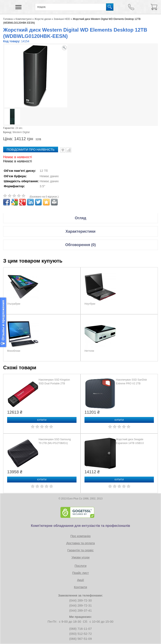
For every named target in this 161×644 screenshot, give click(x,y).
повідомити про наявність (31, 149)
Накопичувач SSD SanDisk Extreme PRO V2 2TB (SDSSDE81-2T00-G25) (131, 384)
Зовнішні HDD (62, 19)
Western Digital (21, 132)
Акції (81, 580)
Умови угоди (80, 557)
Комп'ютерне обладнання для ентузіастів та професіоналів (81, 526)
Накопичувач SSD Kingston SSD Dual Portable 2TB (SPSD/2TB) (54, 384)
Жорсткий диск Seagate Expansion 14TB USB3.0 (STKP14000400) (130, 443)
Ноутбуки (90, 304)
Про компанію (80, 536)
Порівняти (69, 150)
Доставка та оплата (80, 543)
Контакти (80, 587)
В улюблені (63, 150)
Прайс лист (80, 573)
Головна (8, 19)
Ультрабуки (14, 304)
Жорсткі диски (43, 19)
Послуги (81, 566)
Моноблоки (14, 351)
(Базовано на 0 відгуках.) (44, 197)
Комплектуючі (24, 19)
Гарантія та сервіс (80, 550)
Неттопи (89, 351)
